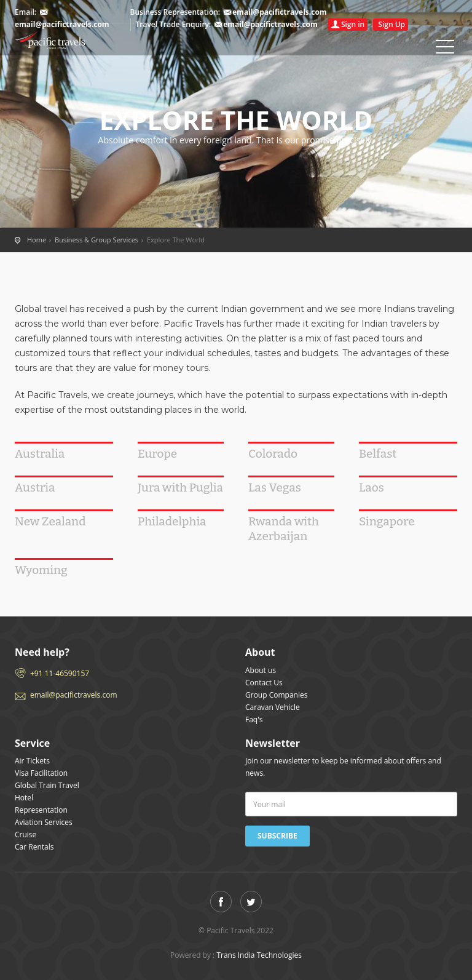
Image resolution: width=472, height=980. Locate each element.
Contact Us (264, 683)
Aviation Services (44, 822)
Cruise (26, 835)
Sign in (353, 24)
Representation (41, 810)
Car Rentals (34, 847)
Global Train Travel (47, 785)
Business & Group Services (96, 240)
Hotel (24, 798)
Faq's (254, 719)
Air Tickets (32, 761)
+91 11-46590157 (60, 673)
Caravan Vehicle (273, 707)
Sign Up (391, 24)
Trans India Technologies (259, 955)
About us (261, 670)
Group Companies (276, 695)
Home (70, 40)
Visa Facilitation (41, 773)
